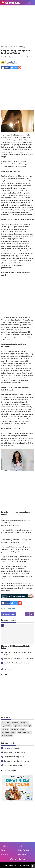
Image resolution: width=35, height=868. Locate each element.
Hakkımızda (5, 854)
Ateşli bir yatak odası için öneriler (15, 752)
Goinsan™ (28, 865)
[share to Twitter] (14, 68)
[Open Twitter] (15, 859)
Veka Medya (10, 62)
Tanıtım (4, 850)
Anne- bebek (15, 723)
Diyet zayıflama (7, 726)
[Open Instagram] (20, 859)
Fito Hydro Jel (9, 669)
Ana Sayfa (4, 846)
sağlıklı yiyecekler (7, 736)
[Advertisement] (17, 26)
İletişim (20, 846)
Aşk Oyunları (25, 723)
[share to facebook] (6, 68)
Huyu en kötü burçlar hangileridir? (15, 765)
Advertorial (5, 723)
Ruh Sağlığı (14, 608)
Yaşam (13, 732)
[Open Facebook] (11, 859)
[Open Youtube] (24, 859)
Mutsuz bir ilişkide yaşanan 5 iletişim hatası (16, 647)
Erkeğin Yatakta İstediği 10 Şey (14, 757)
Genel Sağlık (8, 608)
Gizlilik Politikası (24, 850)
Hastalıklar (5, 729)
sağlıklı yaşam (27, 732)
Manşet (23, 729)
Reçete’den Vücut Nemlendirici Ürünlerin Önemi (17, 664)
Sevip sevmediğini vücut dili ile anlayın (17, 761)
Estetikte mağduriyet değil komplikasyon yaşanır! (17, 653)
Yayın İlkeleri (22, 854)
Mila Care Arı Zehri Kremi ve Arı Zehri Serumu (19, 659)
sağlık (19, 732)
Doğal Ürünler (18, 726)
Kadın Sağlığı (14, 729)
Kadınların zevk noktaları (12, 748)
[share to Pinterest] (20, 68)
